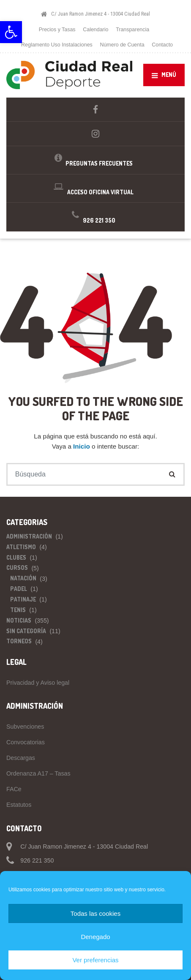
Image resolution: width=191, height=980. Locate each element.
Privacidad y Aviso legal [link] (38, 683)
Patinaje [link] (23, 599)
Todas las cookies (95, 913)
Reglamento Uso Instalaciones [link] (57, 45)
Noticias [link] (19, 620)
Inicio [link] (82, 446)
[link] (11, 32)
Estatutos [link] (19, 805)
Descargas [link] (21, 758)
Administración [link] (29, 536)
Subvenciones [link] (25, 727)
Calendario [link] (95, 30)
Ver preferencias (95, 960)
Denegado (95, 937)
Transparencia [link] (132, 30)
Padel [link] (19, 589)
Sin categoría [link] (26, 631)
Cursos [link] (17, 568)
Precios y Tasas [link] (57, 30)
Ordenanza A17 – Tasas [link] (38, 773)
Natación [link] (23, 578)
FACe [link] (14, 789)
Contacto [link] (162, 45)
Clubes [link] (16, 557)
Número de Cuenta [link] (122, 45)
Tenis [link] (18, 610)
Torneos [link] (19, 641)
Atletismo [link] (21, 547)
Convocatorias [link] (26, 742)
